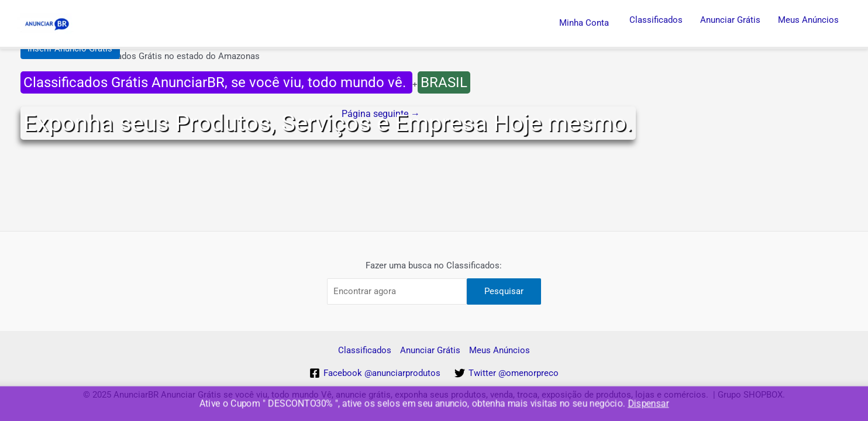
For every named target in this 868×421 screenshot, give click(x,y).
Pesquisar (504, 291)
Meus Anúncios (808, 20)
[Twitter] (507, 373)
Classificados (656, 20)
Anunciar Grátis (730, 20)
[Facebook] (375, 373)
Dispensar (648, 404)
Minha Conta (584, 23)
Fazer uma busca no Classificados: (434, 265)
